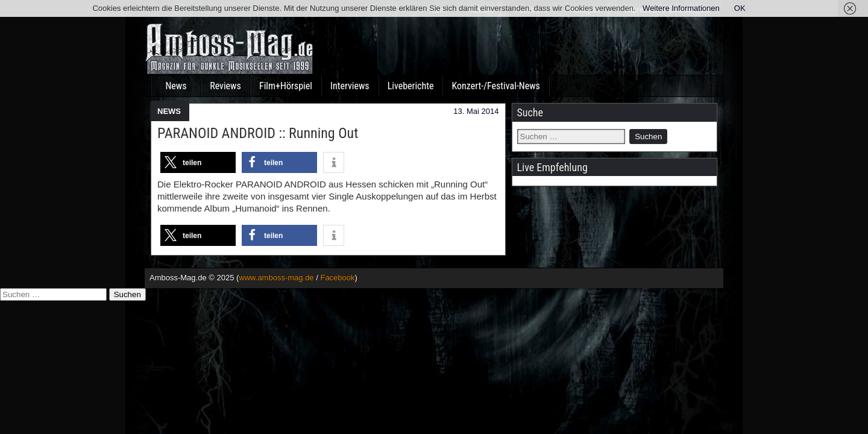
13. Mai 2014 (476, 111)
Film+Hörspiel (286, 86)
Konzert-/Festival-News (495, 86)
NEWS (169, 111)
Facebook (337, 278)
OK (740, 8)
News (176, 86)
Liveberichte (411, 86)
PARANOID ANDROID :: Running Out (258, 133)
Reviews (225, 86)
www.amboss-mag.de (276, 278)
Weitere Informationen (681, 8)
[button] (198, 162)
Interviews (350, 86)
